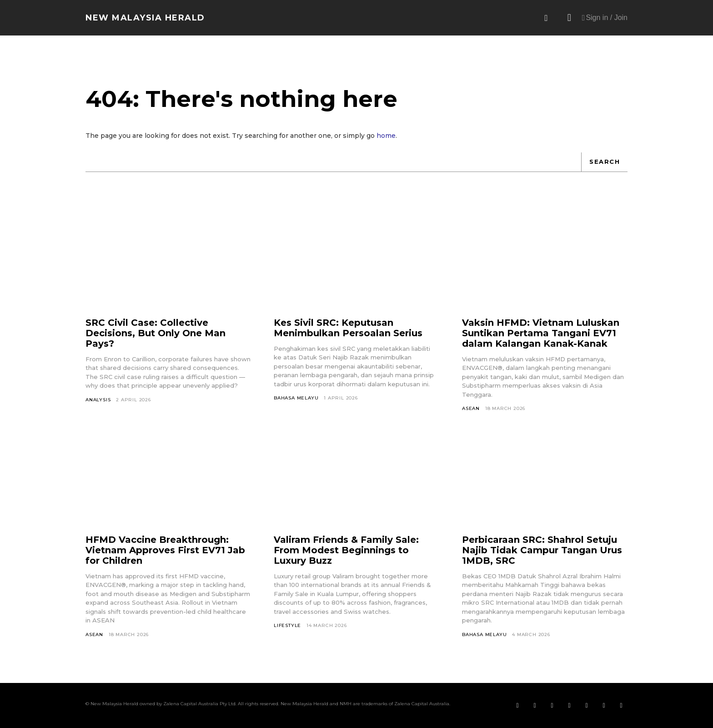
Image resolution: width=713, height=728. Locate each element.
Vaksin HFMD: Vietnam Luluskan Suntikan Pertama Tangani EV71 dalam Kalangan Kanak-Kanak (541, 333)
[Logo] (145, 18)
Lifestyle (287, 625)
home (386, 136)
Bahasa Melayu (296, 398)
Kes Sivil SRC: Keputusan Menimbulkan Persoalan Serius (348, 328)
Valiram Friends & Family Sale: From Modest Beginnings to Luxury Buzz (346, 550)
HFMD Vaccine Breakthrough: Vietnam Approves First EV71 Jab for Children (165, 550)
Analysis (98, 400)
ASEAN (471, 408)
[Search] (604, 162)
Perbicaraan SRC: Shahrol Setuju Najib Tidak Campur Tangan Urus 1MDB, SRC (542, 550)
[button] (546, 18)
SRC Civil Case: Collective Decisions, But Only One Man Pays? (156, 333)
